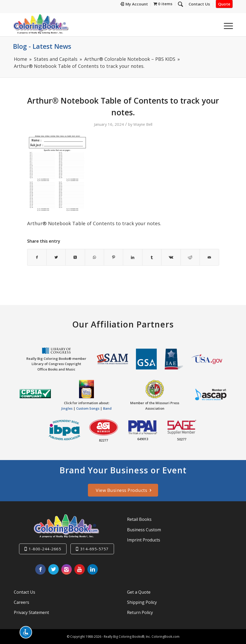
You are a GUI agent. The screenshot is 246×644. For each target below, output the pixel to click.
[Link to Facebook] (40, 569)
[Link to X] (53, 569)
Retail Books (139, 519)
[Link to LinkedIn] (93, 569)
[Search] (213, 26)
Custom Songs (88, 408)
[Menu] (226, 26)
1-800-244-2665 (45, 549)
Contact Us (25, 592)
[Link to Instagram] (67, 569)
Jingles (67, 408)
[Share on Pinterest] (113, 257)
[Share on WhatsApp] (94, 257)
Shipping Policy (142, 602)
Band (107, 408)
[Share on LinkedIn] (133, 257)
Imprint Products (144, 540)
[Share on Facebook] (37, 257)
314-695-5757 (94, 549)
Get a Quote (139, 592)
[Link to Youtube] (80, 569)
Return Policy (140, 612)
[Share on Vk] (171, 257)
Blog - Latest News (42, 46)
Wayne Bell (143, 124)
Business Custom (144, 530)
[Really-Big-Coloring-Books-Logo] (41, 24)
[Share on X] (56, 257)
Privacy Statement (31, 612)
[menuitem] (145, 5)
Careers (22, 602)
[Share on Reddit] (190, 257)
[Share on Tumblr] (152, 257)
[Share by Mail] (209, 257)
